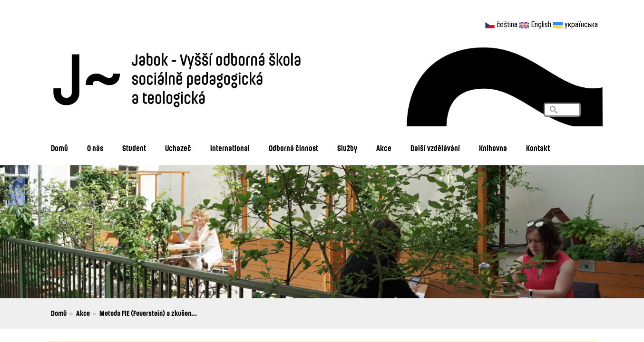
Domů (59, 148)
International (230, 148)
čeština (507, 24)
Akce (384, 148)
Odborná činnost (293, 148)
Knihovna (493, 148)
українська (581, 24)
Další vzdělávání (435, 148)
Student (134, 148)
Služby (347, 148)
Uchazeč (178, 148)
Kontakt (538, 148)
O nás (95, 148)
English (541, 24)
